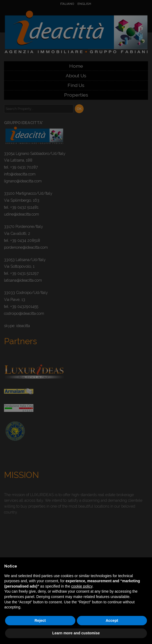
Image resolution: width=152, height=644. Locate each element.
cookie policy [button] (82, 586)
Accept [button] (112, 620)
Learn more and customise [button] (76, 633)
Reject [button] (40, 620)
